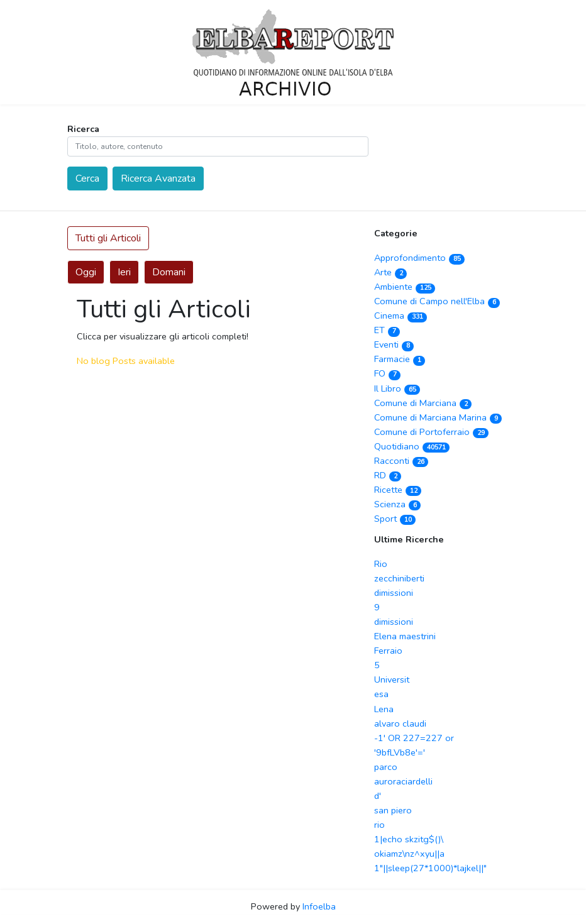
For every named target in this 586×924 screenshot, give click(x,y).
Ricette (398, 490)
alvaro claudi (400, 723)
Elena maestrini (405, 636)
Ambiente (405, 287)
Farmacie (400, 359)
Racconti (401, 461)
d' (378, 796)
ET (387, 330)
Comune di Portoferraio (431, 432)
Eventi (394, 344)
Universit (392, 679)
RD (388, 475)
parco (386, 767)
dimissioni (394, 593)
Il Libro (397, 388)
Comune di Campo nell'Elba (437, 301)
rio (379, 825)
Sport (395, 519)
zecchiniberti (399, 578)
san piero (393, 810)
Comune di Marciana (423, 403)
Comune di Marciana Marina (438, 417)
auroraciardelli (403, 781)
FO (387, 373)
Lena (384, 709)
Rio (381, 564)
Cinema (401, 316)
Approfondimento (419, 258)
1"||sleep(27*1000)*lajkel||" (430, 868)
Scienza (397, 504)
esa (381, 694)
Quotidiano (412, 446)
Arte (390, 272)
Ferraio (388, 651)
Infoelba (319, 906)
